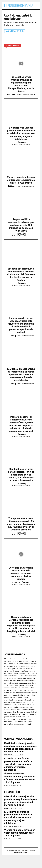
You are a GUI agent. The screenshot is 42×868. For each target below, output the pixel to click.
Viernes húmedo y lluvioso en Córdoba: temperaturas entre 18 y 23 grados (21, 180)
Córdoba (21, 142)
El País (12, 336)
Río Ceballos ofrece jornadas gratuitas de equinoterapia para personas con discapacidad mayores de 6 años (21, 84)
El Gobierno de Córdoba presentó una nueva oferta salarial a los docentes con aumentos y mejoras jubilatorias (21, 133)
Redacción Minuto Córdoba (26, 95)
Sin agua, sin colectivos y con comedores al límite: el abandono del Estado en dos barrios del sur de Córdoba (21, 274)
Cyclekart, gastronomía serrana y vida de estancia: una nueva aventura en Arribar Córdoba (21, 573)
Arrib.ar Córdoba (21, 582)
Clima (12, 186)
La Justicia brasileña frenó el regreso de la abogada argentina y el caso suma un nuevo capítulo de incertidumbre (21, 375)
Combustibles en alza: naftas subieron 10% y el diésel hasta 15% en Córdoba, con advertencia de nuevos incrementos (21, 475)
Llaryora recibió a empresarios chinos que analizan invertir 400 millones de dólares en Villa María (21, 225)
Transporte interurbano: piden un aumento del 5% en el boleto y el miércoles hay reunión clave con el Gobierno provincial (21, 524)
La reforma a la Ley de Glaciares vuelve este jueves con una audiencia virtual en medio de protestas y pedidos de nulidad (21, 325)
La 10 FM (12, 95)
